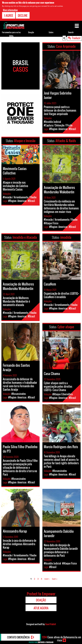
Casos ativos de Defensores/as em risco (61, 639)
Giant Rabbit (51, 624)
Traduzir (76, 38)
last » (55, 579)
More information (10, 10)
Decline (23, 15)
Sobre (51, 32)
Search (71, 32)
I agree (9, 15)
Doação (31, 32)
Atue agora (41, 608)
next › (47, 579)
